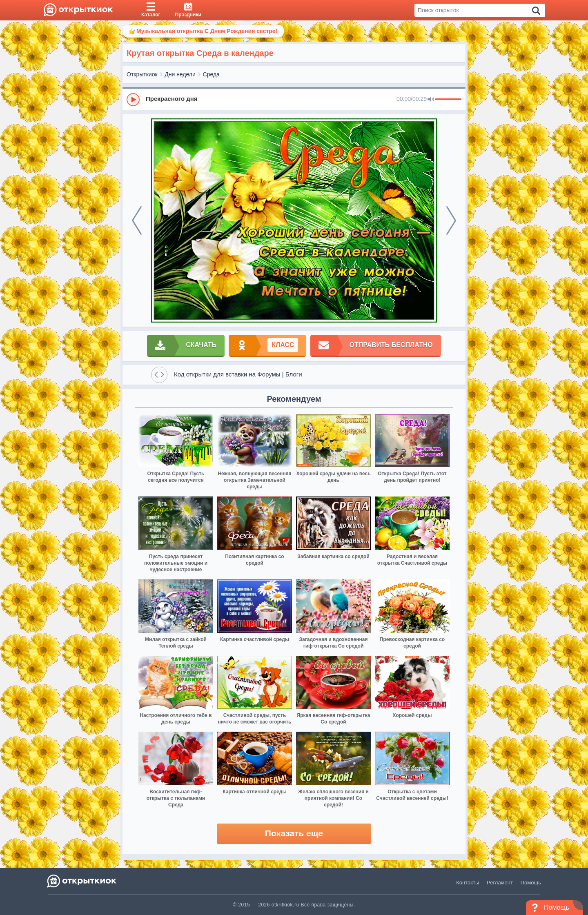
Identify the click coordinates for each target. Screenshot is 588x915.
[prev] (137, 220)
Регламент (500, 883)
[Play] (133, 100)
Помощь (531, 883)
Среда (211, 74)
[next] (451, 220)
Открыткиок (142, 74)
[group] (294, 99)
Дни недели (180, 74)
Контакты (468, 883)
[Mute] (431, 100)
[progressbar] (448, 100)
